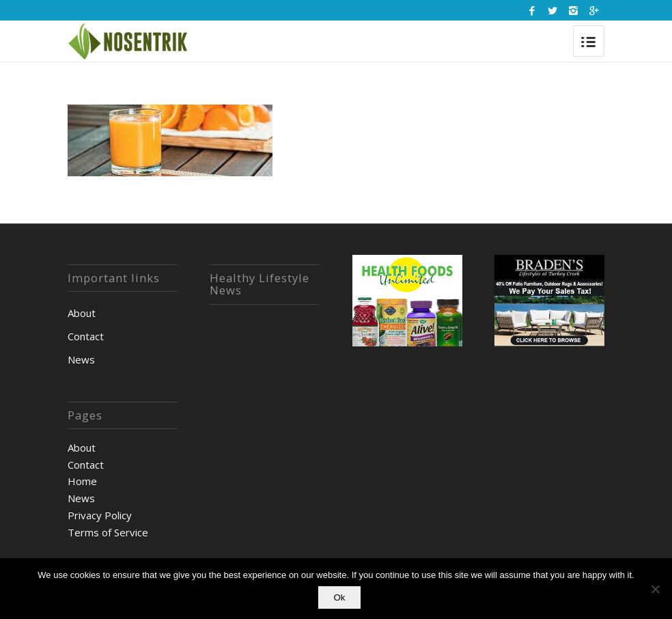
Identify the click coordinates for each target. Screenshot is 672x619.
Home (82, 481)
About (82, 313)
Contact (86, 336)
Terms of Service (108, 532)
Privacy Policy (100, 515)
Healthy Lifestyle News (260, 284)
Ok (339, 597)
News (81, 359)
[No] (655, 589)
